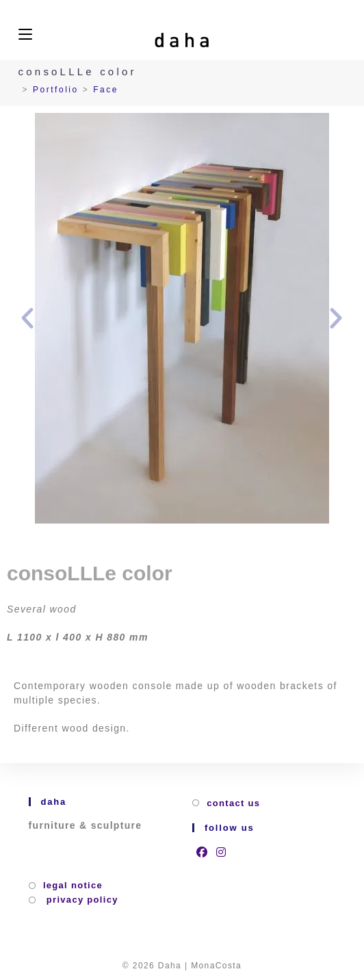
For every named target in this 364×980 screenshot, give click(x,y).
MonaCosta (216, 966)
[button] (28, 318)
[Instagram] (221, 852)
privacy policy (81, 900)
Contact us (233, 803)
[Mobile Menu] (25, 35)
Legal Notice (73, 885)
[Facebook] (202, 852)
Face (106, 90)
